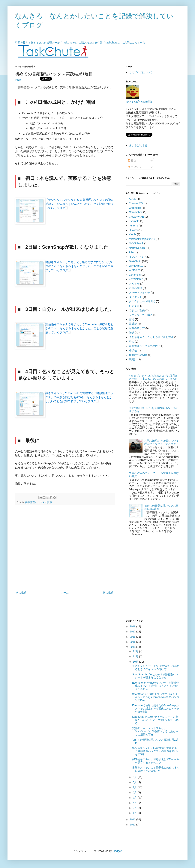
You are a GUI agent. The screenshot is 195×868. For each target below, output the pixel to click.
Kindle (133, 234)
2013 (133, 819)
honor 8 (133, 226)
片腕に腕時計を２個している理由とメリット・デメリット (161, 442)
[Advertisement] (35, 579)
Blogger (117, 851)
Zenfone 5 (135, 275)
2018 (133, 626)
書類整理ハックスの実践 (39, 502)
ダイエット (136, 297)
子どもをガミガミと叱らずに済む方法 (151, 337)
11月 (136, 656)
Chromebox (136, 212)
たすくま (134, 306)
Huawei (133, 230)
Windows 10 (136, 266)
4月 (135, 803)
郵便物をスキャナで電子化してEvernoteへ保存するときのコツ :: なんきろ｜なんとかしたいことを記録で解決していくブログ (79, 328)
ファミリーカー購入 (141, 315)
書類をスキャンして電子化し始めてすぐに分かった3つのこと (156, 769)
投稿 (132, 161)
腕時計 (133, 359)
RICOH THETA (138, 257)
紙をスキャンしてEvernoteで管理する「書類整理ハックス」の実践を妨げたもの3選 (156, 751)
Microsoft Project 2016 (142, 239)
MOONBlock (136, 243)
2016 (133, 637)
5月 (135, 798)
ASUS (133, 199)
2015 (133, 642)
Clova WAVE (136, 217)
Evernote (134, 221)
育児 (132, 319)
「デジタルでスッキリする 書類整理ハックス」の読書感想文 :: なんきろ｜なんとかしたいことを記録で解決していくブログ (79, 204)
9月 (135, 777)
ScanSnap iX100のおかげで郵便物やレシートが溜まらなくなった (155, 676)
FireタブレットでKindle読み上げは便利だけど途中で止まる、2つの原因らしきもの (153, 377)
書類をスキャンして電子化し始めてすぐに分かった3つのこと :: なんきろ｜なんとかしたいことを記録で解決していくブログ (79, 266)
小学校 (133, 350)
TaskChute (135, 261)
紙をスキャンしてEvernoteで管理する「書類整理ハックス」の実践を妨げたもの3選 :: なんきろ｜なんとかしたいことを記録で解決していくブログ (79, 397)
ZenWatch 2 (136, 279)
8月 (135, 782)
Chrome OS (136, 203)
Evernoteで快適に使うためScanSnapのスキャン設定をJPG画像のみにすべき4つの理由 (156, 709)
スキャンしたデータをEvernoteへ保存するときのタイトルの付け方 (156, 668)
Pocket (19, 80)
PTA (131, 252)
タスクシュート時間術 (142, 301)
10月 (136, 662)
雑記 (132, 333)
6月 (135, 792)
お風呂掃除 (136, 288)
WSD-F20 (135, 270)
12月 (136, 651)
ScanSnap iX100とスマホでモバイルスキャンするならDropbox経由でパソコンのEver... (156, 697)
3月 (135, 808)
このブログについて (141, 72)
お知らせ (134, 284)
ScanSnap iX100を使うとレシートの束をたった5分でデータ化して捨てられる (155, 720)
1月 (135, 813)
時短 (132, 342)
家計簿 (133, 324)
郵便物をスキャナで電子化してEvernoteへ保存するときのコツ (156, 761)
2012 (133, 825)
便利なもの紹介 (138, 355)
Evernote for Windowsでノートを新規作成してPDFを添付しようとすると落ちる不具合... (156, 686)
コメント (135, 167)
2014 (133, 647)
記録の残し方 (137, 328)
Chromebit (135, 208)
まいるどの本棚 (138, 145)
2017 (133, 632)
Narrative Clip (137, 248)
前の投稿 (108, 593)
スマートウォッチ (139, 293)
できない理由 (137, 310)
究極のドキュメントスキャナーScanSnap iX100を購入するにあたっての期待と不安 (155, 731)
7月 (135, 787)
